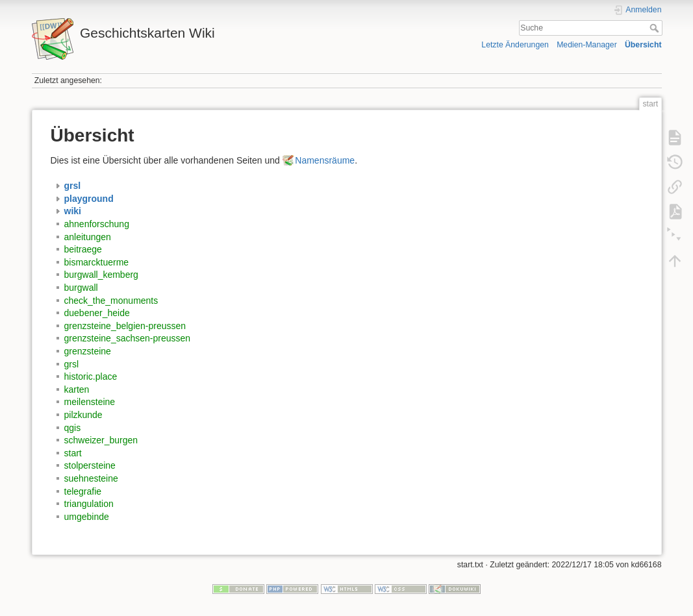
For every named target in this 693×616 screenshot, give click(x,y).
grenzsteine (88, 351)
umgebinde (87, 517)
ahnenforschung (97, 224)
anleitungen (88, 237)
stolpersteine (90, 465)
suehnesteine (91, 478)
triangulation (89, 504)
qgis (73, 428)
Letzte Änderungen (515, 45)
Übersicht (643, 45)
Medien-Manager (587, 45)
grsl (72, 364)
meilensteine (90, 402)
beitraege (83, 249)
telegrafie (83, 491)
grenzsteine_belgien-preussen (125, 326)
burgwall (81, 288)
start (73, 453)
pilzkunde (83, 415)
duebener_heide (97, 313)
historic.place (91, 376)
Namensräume (325, 160)
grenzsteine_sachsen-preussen (128, 338)
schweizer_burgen (101, 440)
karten (77, 389)
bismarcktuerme (97, 262)
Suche (656, 28)
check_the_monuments (111, 301)
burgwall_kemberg (101, 275)
